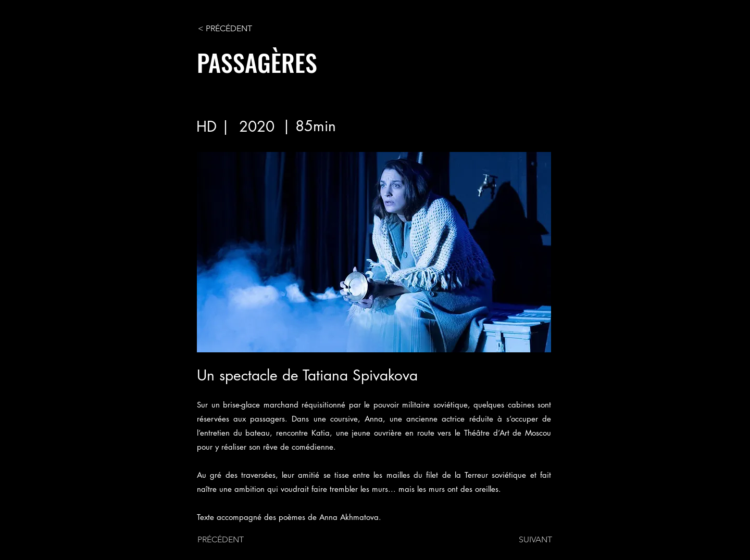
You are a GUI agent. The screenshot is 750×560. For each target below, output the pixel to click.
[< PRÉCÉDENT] (232, 29)
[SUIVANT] (526, 540)
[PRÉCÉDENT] (232, 540)
